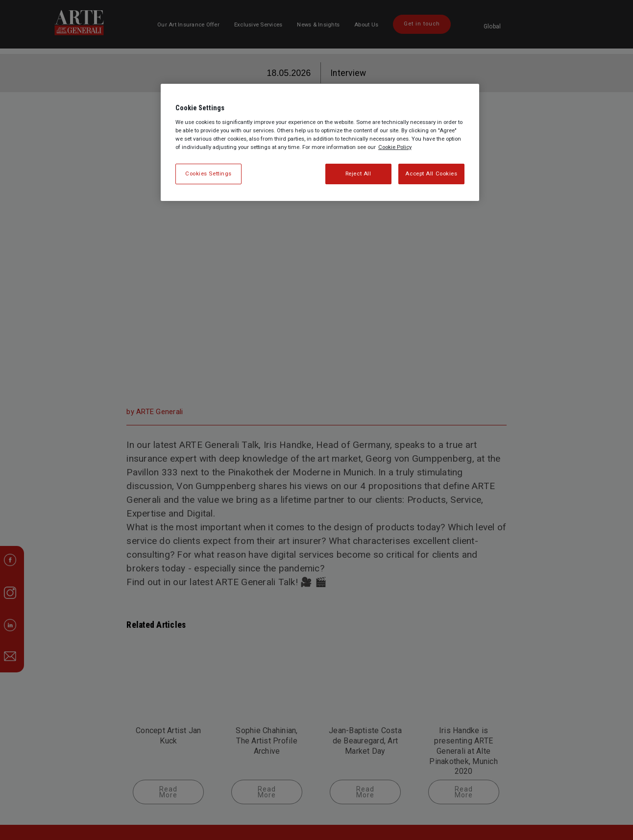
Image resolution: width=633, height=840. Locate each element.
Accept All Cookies (431, 173)
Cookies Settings (208, 173)
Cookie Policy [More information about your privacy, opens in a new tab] (395, 147)
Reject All (358, 173)
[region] (320, 142)
